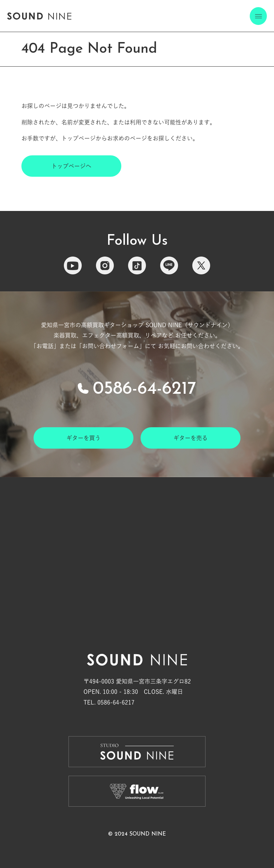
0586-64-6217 (144, 389)
